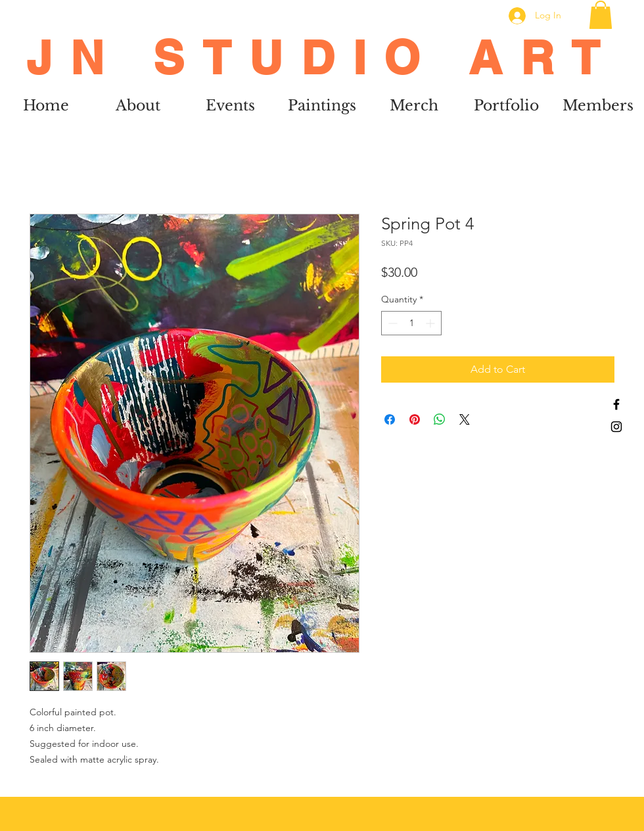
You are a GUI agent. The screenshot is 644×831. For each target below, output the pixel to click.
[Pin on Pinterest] (415, 419)
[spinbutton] (411, 323)
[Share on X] (465, 419)
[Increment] (431, 323)
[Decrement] (391, 323)
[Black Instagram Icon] (616, 427)
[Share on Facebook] (390, 419)
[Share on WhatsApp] (440, 419)
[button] (601, 15)
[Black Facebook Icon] (616, 404)
